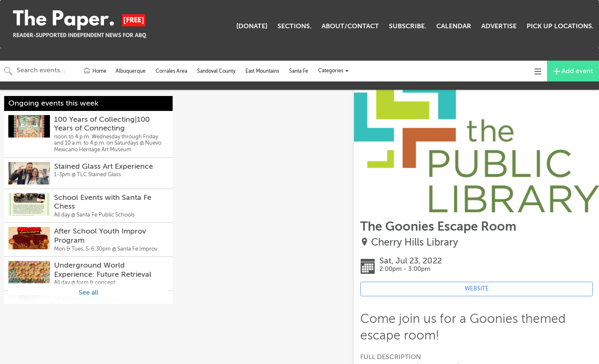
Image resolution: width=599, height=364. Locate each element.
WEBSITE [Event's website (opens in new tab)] (477, 289)
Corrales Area (171, 71)
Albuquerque (131, 71)
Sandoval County (216, 71)
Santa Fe (299, 71)
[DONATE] (252, 26)
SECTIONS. (295, 26)
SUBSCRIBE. (408, 26)
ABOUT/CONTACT (350, 26)
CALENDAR (454, 26)
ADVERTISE (499, 26)
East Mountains (262, 71)
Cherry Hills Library (415, 242)
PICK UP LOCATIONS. (560, 26)
